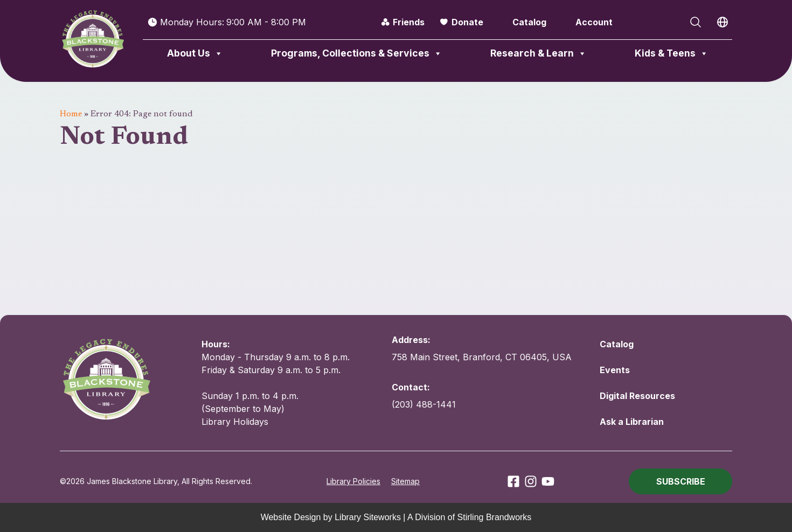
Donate (467, 22)
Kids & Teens (672, 53)
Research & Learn (539, 53)
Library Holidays (235, 422)
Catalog (529, 22)
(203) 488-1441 (424, 404)
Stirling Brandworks (495, 517)
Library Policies (353, 481)
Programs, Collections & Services (357, 53)
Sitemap (405, 481)
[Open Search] (696, 22)
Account (594, 22)
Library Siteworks (368, 517)
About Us (195, 53)
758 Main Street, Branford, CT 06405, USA (482, 357)
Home (71, 114)
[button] (680, 481)
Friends (409, 22)
